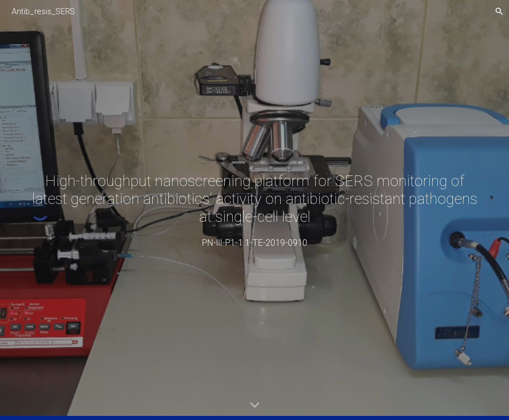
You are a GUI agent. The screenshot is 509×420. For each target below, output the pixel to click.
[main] (254, 199)
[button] (499, 11)
